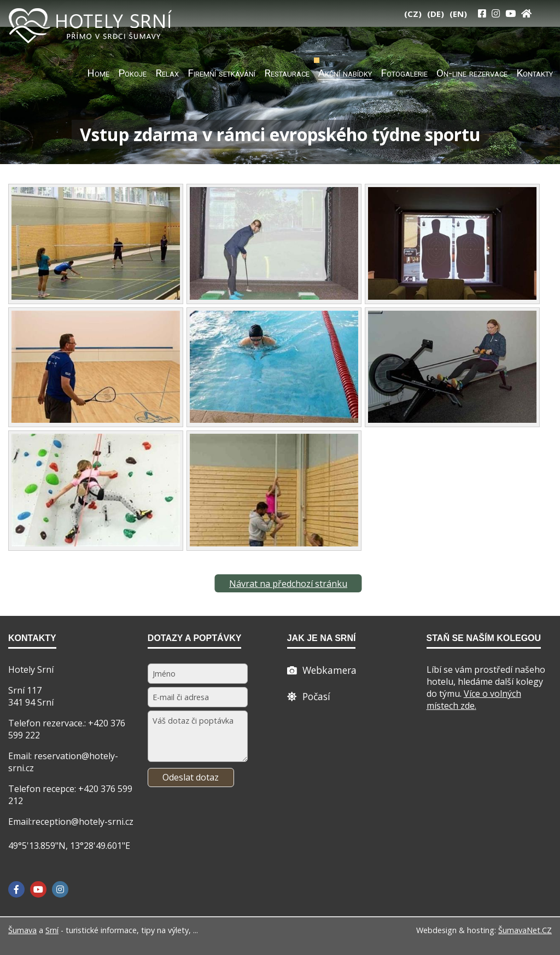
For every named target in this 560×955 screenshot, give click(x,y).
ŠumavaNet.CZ (525, 930)
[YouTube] (511, 13)
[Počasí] (309, 696)
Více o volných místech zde (474, 700)
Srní (52, 930)
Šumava (22, 930)
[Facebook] (16, 889)
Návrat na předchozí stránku (288, 584)
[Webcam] (322, 670)
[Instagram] (496, 13)
